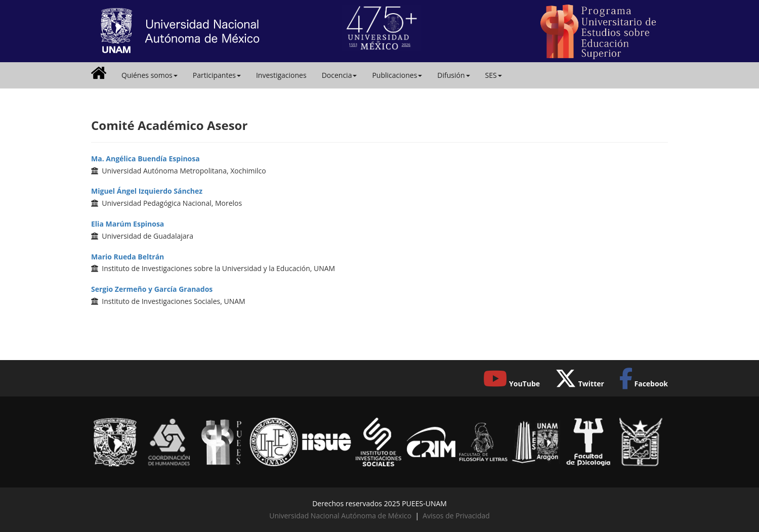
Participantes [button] (217, 75)
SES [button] (494, 75)
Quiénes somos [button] (150, 75)
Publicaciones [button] (397, 75)
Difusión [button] (453, 75)
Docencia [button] (340, 75)
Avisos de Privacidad (456, 516)
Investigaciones (281, 75)
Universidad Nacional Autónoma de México (340, 516)
